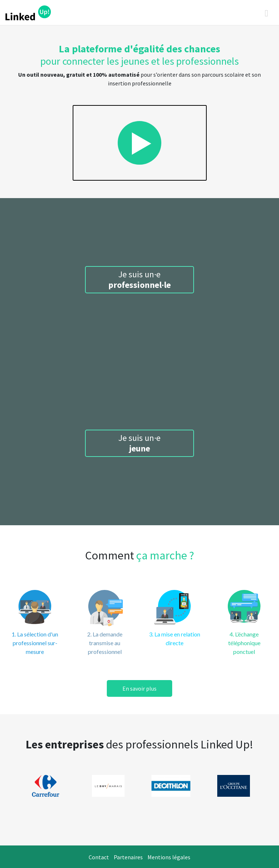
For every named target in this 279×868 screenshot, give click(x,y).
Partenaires (128, 857)
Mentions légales (169, 857)
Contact (99, 857)
